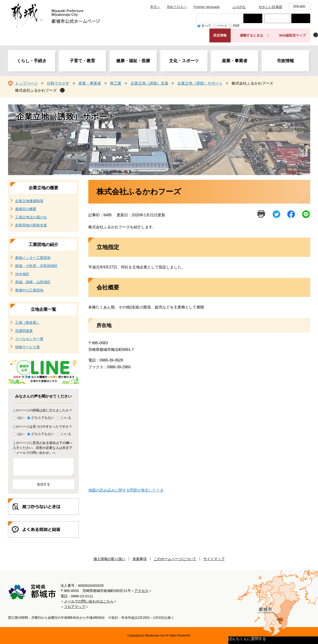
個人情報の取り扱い (109, 559)
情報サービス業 (28, 347)
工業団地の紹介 (43, 245)
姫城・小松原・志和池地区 (36, 266)
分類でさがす (58, 83)
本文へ (155, 7)
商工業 (116, 83)
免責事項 (140, 559)
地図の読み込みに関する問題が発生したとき (126, 490)
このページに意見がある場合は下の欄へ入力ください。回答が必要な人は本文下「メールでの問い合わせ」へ (42, 448)
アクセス (141, 591)
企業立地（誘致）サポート (200, 83)
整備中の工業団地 (29, 290)
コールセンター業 (29, 339)
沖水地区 (22, 274)
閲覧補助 (299, 6)
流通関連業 (24, 331)
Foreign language (207, 7)
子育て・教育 (82, 61)
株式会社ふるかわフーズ (36, 90)
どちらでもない (43, 418)
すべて (206, 26)
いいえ (66, 418)
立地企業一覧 (43, 309)
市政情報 (285, 61)
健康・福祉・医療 (133, 61)
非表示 (316, 35)
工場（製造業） (28, 322)
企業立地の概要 (43, 188)
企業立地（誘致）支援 (149, 83)
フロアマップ (75, 607)
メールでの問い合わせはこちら (89, 601)
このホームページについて (175, 559)
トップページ (26, 83)
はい (21, 418)
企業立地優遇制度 (29, 201)
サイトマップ (214, 559)
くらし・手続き (32, 61)
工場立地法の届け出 (31, 217)
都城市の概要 (26, 209)
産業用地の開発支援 (31, 225)
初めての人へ (177, 7)
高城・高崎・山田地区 (33, 282)
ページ (222, 26)
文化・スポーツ (184, 61)
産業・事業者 (235, 61)
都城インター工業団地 (33, 258)
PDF (236, 26)
